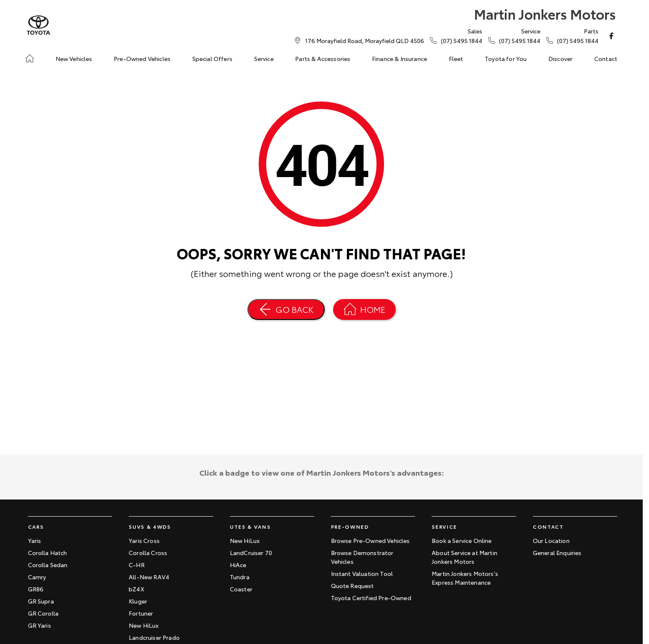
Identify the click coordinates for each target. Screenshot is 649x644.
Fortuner (141, 613)
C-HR (137, 565)
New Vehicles (74, 58)
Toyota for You (506, 58)
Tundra (240, 577)
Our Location (551, 540)
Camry (37, 577)
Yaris (35, 540)
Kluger (138, 601)
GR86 (36, 589)
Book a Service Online (462, 540)
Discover (560, 58)
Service (264, 58)
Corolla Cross (148, 553)
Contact (606, 58)
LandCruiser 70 (251, 553)
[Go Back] (286, 309)
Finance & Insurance (400, 58)
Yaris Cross (144, 540)
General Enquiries (557, 553)
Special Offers (212, 58)
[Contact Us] (365, 41)
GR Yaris (39, 625)
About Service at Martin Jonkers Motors (464, 557)
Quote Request (352, 586)
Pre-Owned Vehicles (142, 58)
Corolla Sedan (48, 565)
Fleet (456, 58)
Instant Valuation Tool (362, 573)
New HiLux (144, 625)
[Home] (30, 58)
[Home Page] (38, 25)
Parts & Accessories (323, 58)
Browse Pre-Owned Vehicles (370, 540)
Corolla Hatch (48, 553)
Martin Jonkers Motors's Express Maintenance (465, 578)
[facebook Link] (611, 36)
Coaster (241, 589)
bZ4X (136, 589)
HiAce (238, 565)
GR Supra (41, 601)
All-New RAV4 (149, 577)
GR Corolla (43, 613)
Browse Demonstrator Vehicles (362, 557)
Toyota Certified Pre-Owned (371, 598)
